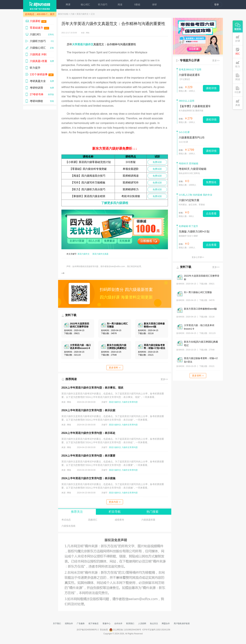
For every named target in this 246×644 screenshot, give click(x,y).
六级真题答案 (148, 520)
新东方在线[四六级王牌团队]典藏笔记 (201, 343)
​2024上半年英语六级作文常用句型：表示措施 (88, 478)
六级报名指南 (68, 526)
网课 (68, 4)
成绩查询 (119, 520)
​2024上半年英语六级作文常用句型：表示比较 (88, 410)
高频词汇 (93, 520)
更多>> (164, 379)
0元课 (238, 90)
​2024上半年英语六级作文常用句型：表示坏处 (88, 433)
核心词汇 (85, 4)
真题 (238, 103)
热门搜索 (152, 512)
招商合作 (69, 624)
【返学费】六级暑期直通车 (195, 106)
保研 (154, 4)
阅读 (120, 4)
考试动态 (66, 520)
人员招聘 (142, 624)
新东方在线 (63, 14)
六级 (72, 14)
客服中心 (107, 624)
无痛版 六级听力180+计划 (194, 232)
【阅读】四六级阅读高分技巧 (88, 176)
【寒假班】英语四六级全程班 (88, 196)
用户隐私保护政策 (182, 624)
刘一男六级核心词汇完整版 (198, 292)
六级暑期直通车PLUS (192, 138)
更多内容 (115, 502)
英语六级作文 (83, 14)
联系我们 (130, 624)
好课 (238, 39)
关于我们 (57, 624)
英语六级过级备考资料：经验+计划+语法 (201, 360)
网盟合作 (166, 624)
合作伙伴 (118, 624)
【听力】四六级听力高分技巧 (88, 189)
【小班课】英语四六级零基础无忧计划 (88, 162)
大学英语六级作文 (83, 44)
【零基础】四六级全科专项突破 (88, 169)
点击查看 (211, 214)
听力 (238, 64)
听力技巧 (103, 4)
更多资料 (115, 368)
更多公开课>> (198, 257)
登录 (217, 4)
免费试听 (157, 162)
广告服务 (81, 624)
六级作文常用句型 (130, 402)
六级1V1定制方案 (189, 200)
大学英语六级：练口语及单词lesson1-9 (199, 327)
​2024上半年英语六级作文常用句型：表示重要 (88, 456)
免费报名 (211, 182)
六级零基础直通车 (189, 75)
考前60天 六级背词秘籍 (193, 169)
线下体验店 (94, 624)
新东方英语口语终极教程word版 (200, 309)
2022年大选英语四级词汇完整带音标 (202, 278)
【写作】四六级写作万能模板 (88, 183)
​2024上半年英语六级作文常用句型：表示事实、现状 (92, 388)
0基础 (137, 4)
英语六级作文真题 (100, 254)
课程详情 (211, 88)
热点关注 (154, 624)
